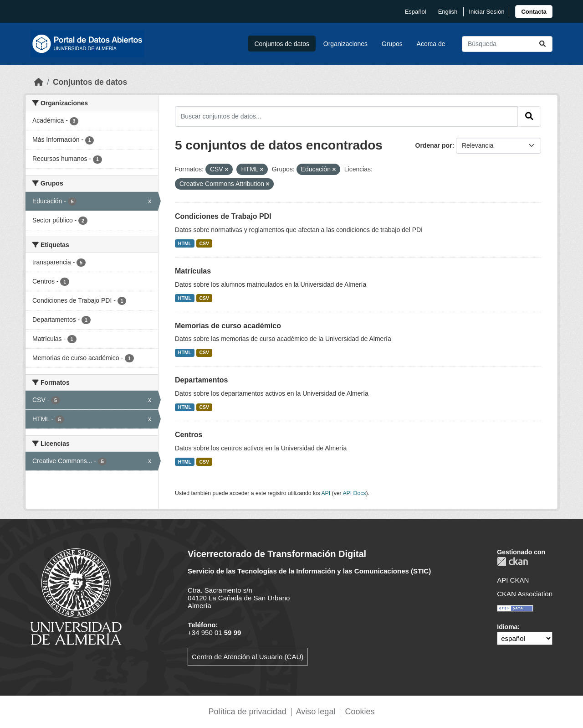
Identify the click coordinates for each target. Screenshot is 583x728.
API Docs (354, 493)
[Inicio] (39, 82)
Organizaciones (345, 44)
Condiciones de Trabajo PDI (223, 216)
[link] (534, 12)
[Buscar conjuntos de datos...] (507, 44)
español (416, 12)
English (448, 12)
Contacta (534, 12)
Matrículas (193, 271)
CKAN (512, 561)
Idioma (507, 627)
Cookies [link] (360, 712)
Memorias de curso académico (228, 326)
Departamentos (201, 380)
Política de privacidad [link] (248, 712)
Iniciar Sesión (486, 12)
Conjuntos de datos (282, 44)
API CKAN (513, 580)
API (326, 493)
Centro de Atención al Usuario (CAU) (248, 657)
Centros (189, 435)
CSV (205, 243)
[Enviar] (542, 44)
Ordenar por (434, 145)
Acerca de (431, 44)
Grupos (392, 44)
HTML (185, 243)
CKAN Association (525, 594)
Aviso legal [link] (316, 712)
